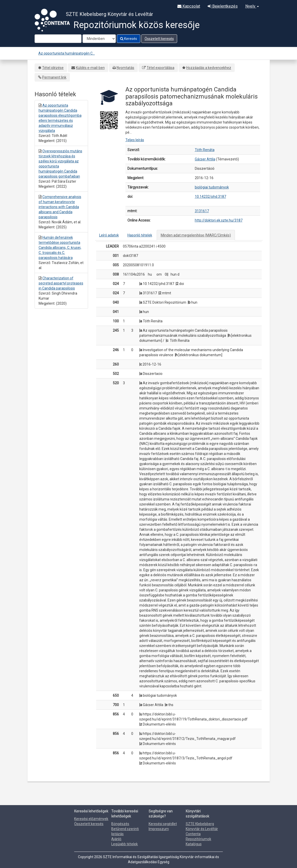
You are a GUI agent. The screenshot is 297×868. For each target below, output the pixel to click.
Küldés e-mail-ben (90, 68)
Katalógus (194, 844)
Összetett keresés (159, 39)
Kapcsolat (189, 6)
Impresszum (159, 829)
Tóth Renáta (205, 150)
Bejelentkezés (223, 6)
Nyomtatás (125, 68)
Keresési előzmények (91, 819)
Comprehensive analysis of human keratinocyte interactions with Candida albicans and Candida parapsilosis (60, 207)
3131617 (202, 211)
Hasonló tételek (140, 235)
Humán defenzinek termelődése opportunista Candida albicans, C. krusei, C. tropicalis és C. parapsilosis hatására (60, 248)
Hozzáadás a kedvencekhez (209, 68)
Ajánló (116, 839)
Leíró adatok (109, 235)
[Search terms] (58, 39)
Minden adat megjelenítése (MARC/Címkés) (196, 235)
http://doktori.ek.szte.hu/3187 (219, 220)
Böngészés (120, 824)
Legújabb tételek (125, 844)
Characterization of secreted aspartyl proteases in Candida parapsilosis (61, 283)
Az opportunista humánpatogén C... (67, 53)
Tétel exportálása (160, 68)
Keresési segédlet (163, 824)
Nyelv (252, 6)
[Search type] (99, 39)
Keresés (129, 39)
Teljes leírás (135, 140)
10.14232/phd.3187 (210, 197)
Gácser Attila (205, 159)
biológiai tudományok (212, 187)
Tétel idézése (53, 68)
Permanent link (54, 77)
